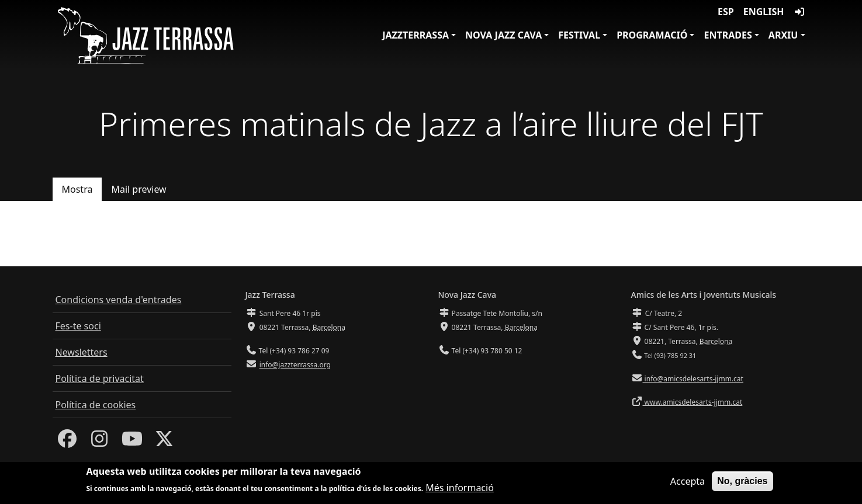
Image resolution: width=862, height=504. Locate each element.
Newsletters (82, 352)
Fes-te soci (78, 326)
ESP (726, 12)
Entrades (728, 35)
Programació (652, 35)
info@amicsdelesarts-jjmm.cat (693, 379)
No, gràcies (742, 482)
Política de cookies (96, 405)
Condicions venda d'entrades (119, 300)
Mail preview (139, 189)
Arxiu (783, 35)
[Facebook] (67, 442)
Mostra (77, 189)
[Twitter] (164, 442)
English (764, 12)
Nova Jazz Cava (503, 35)
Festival (579, 35)
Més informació (460, 489)
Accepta (688, 482)
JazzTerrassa (416, 35)
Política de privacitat (100, 378)
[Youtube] (132, 442)
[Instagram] (99, 442)
